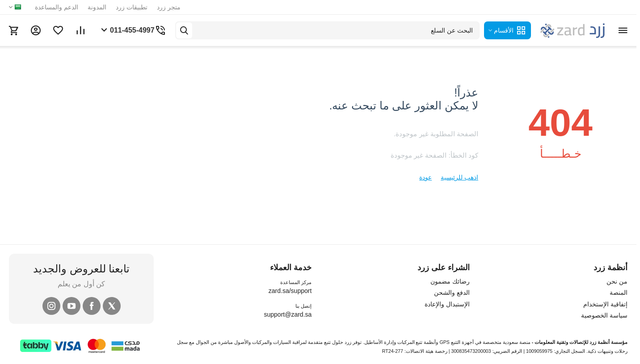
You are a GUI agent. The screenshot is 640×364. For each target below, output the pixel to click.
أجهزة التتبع (462, 342)
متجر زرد (169, 7)
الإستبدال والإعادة (447, 304)
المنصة (619, 293)
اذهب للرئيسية (459, 177)
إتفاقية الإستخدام (605, 304)
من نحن (617, 281)
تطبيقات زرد (132, 7)
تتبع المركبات (410, 342)
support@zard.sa (288, 314)
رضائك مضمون (450, 281)
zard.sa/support (290, 291)
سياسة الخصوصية (604, 315)
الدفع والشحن (452, 293)
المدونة (97, 7)
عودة (425, 177)
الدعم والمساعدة (57, 7)
